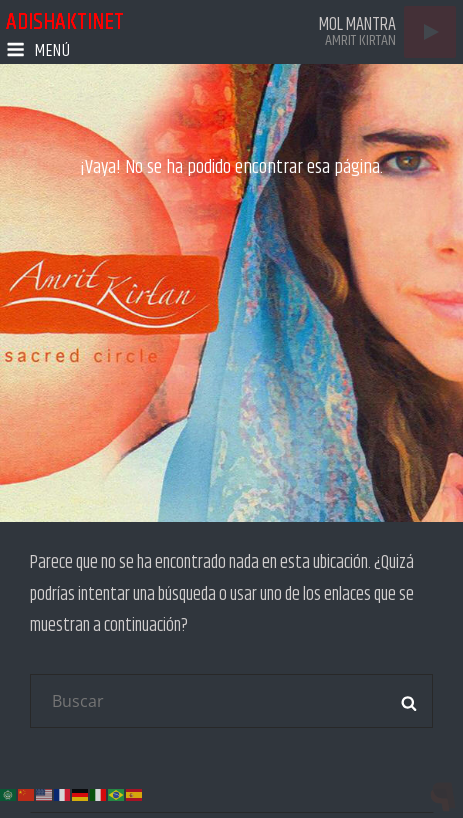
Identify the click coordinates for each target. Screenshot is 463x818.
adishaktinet (65, 22)
